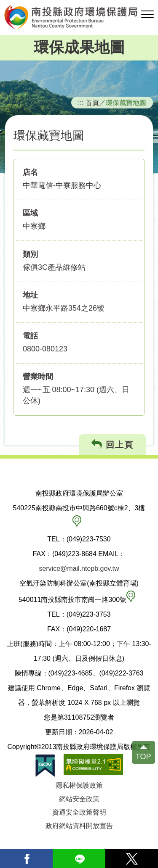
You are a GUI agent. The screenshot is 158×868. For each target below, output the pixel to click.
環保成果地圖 (79, 47)
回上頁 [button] (113, 445)
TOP (143, 757)
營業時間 (38, 377)
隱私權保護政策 (79, 785)
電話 (30, 336)
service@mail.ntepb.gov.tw (79, 569)
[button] (147, 15)
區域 (30, 213)
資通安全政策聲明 (79, 812)
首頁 (92, 103)
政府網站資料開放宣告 (79, 826)
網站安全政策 (79, 799)
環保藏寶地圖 (126, 103)
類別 (30, 254)
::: (81, 103)
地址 (30, 295)
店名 (30, 172)
